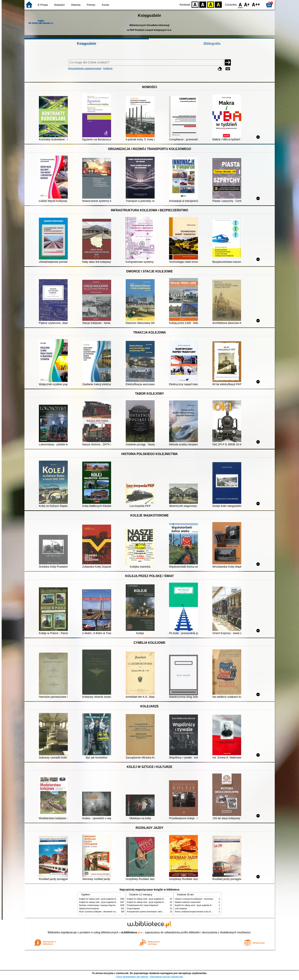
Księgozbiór (87, 44)
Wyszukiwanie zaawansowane (85, 68)
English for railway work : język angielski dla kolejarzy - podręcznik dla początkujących (116, 899)
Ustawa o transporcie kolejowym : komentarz (194, 899)
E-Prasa (43, 5)
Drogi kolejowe (133, 909)
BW (203, 4)
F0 (240, 4)
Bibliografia (212, 44)
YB (211, 4)
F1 (247, 4)
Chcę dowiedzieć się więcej (132, 977)
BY (218, 4)
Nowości (59, 5)
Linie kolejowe (181, 909)
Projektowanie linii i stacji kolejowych (143, 905)
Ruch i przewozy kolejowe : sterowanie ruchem (100, 912)
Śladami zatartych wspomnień (188, 902)
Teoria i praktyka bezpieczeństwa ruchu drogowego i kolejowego (202, 912)
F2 (256, 4)
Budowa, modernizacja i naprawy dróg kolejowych (101, 905)
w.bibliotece (131, 932)
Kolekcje (108, 68)
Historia (76, 5)
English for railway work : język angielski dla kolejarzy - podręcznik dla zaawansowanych (117, 902)
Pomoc (91, 5)
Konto (106, 5)
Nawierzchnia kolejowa (89, 909)
